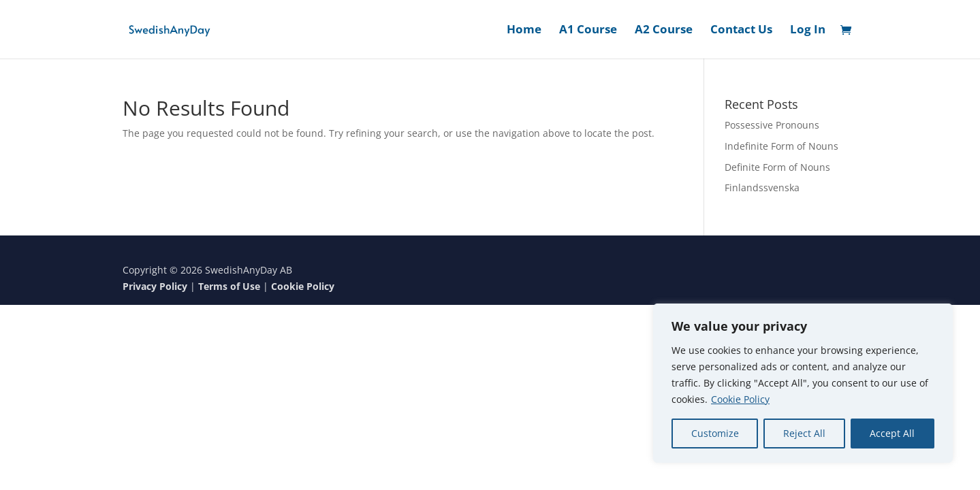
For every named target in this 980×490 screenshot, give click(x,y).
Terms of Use (229, 286)
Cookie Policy (740, 399)
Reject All (804, 433)
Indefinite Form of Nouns (781, 146)
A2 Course (664, 31)
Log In (808, 31)
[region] (803, 383)
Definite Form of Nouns (777, 167)
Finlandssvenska (762, 187)
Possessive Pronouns (772, 125)
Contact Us (741, 31)
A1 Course (588, 31)
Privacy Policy (155, 286)
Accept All (892, 433)
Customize (715, 433)
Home (524, 31)
